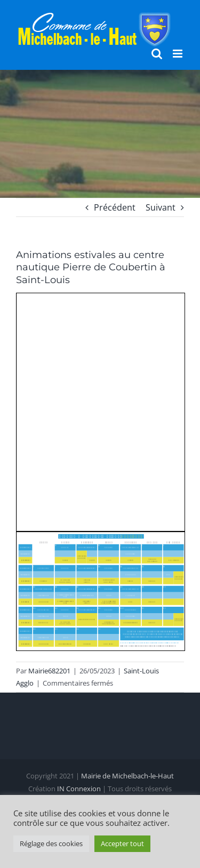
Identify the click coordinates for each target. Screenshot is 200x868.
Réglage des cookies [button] (51, 843)
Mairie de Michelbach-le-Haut (127, 776)
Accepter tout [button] (122, 843)
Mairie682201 (49, 671)
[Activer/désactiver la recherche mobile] (157, 54)
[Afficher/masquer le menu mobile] (178, 54)
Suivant (161, 207)
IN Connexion (79, 789)
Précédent (115, 207)
